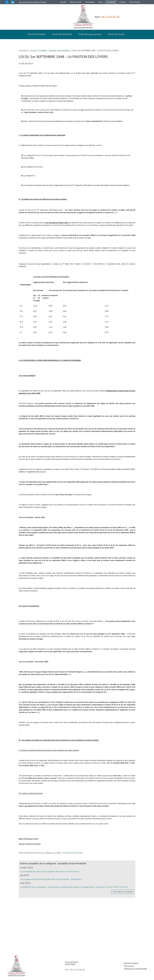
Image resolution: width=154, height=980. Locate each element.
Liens (100, 2)
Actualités (111, 2)
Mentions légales (131, 963)
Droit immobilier (37, 34)
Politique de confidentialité (135, 969)
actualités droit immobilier (59, 51)
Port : (107, 17)
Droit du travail (116, 34)
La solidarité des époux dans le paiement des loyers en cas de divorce (51, 872)
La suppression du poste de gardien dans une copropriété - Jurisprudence (52, 879)
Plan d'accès (135, 2)
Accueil (63, 2)
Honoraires (90, 2)
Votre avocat (75, 2)
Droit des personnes (90, 34)
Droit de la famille (62, 34)
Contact (122, 2)
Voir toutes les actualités (123, 892)
